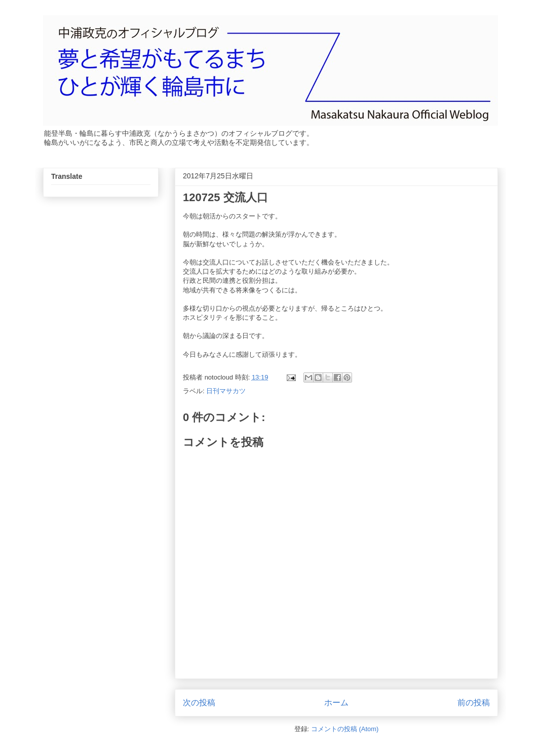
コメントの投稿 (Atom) (345, 729)
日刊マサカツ (226, 391)
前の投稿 (474, 703)
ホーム (336, 703)
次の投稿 (199, 703)
